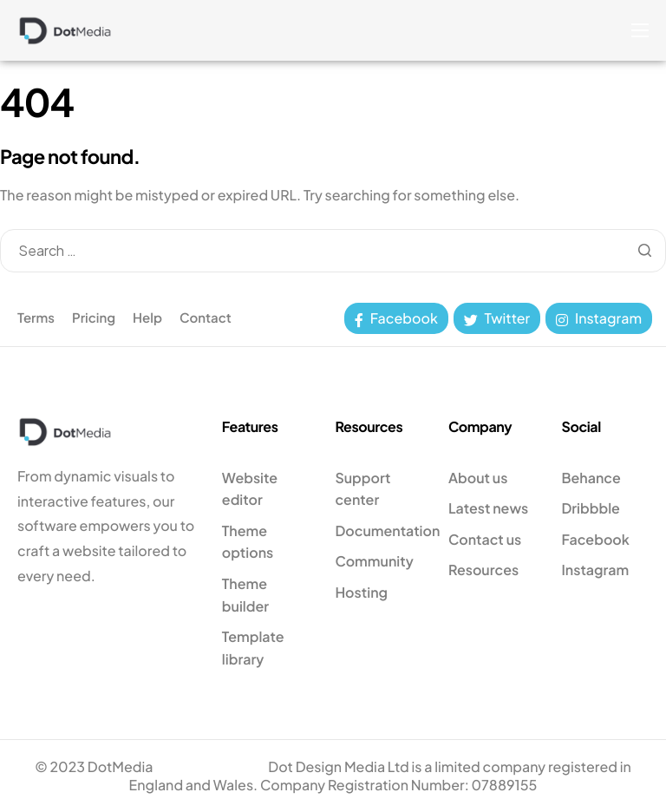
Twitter (497, 318)
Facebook (396, 318)
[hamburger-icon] (640, 30)
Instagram (599, 318)
